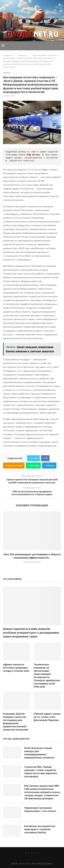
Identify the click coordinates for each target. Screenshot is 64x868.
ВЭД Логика (33, 155)
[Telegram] (35, 853)
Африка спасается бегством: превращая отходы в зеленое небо (16, 668)
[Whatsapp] (32, 853)
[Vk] (29, 853)
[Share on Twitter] (33, 458)
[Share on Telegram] (49, 465)
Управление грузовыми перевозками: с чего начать (40, 809)
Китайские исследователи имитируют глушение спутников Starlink (40, 829)
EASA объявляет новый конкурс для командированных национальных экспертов (39, 753)
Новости (22, 55)
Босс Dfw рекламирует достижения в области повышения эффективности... (32, 556)
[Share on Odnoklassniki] (14, 465)
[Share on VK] (45, 458)
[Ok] (38, 853)
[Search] (61, 46)
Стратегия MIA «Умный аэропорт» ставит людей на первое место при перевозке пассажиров (41, 772)
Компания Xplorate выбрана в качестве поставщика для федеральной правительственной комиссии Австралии (16, 722)
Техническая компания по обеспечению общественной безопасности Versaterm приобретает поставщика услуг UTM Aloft (47, 676)
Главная (7, 55)
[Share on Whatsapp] (33, 465)
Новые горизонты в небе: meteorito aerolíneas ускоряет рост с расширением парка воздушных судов (31, 633)
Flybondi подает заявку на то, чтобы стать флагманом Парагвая (47, 717)
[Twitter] (26, 853)
